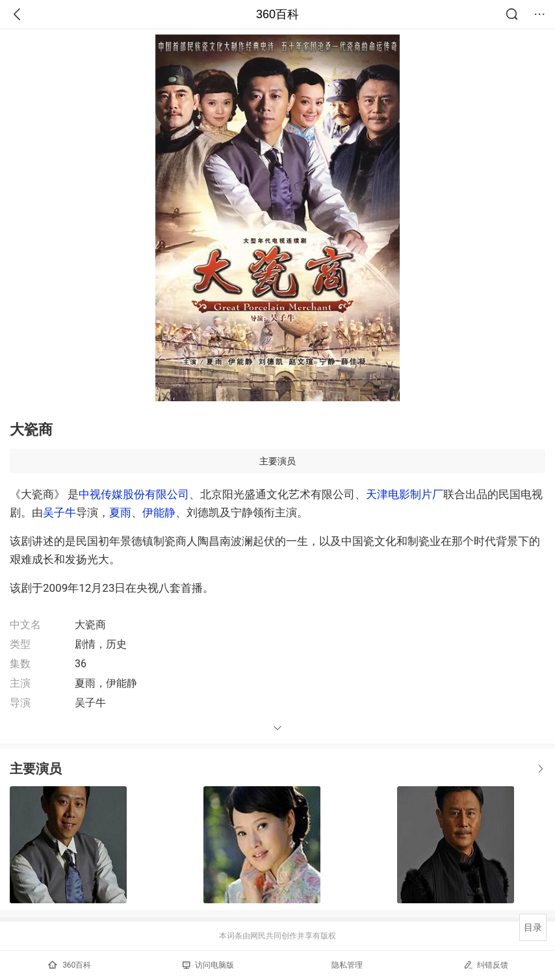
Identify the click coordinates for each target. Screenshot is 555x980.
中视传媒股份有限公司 (134, 494)
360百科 (277, 14)
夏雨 (120, 512)
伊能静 (159, 512)
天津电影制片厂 (405, 494)
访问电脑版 (208, 965)
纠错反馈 (486, 965)
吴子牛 (59, 512)
